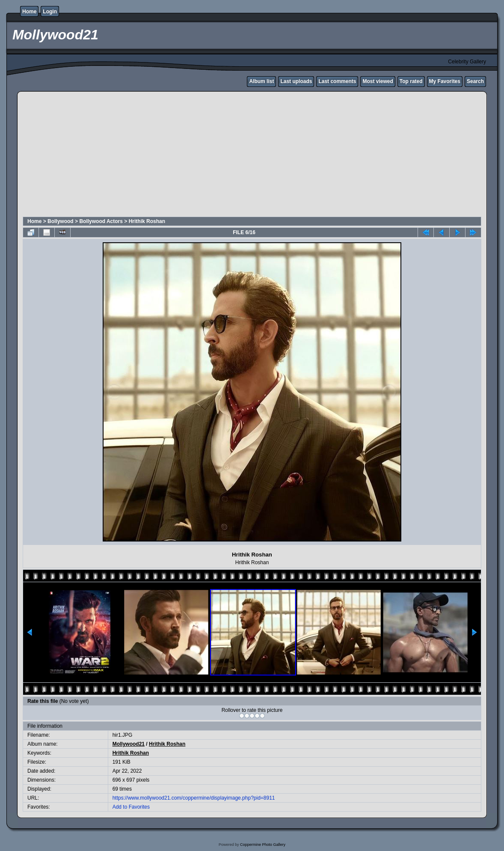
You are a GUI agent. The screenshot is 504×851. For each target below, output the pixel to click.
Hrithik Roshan (147, 221)
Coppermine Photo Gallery (263, 845)
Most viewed (378, 81)
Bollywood (61, 221)
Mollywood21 (129, 744)
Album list (261, 81)
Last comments (337, 81)
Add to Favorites (131, 807)
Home (29, 12)
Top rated (411, 81)
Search (475, 81)
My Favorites (445, 81)
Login (50, 12)
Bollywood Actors (101, 221)
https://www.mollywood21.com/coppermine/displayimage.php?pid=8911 (194, 798)
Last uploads (296, 81)
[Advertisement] (175, 155)
